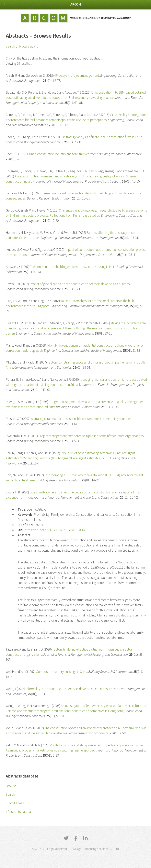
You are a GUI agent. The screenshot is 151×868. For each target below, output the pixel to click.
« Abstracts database (20, 812)
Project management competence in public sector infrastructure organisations (91, 436)
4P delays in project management (77, 76)
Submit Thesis (15, 803)
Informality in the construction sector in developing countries (67, 689)
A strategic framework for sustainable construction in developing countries (81, 419)
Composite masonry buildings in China (62, 672)
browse (24, 46)
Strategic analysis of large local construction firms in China (103, 137)
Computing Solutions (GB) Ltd (101, 849)
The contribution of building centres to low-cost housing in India (73, 267)
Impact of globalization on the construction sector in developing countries (80, 284)
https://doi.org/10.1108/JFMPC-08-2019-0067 (55, 530)
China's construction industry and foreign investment (62, 154)
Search (10, 794)
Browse (11, 786)
